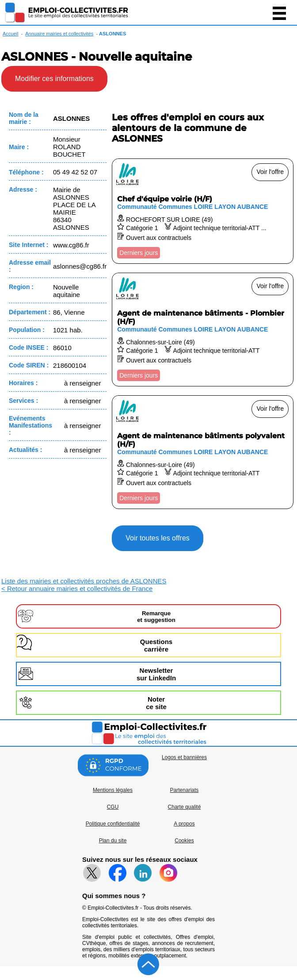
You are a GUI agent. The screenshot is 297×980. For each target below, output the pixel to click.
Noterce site (156, 703)
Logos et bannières (184, 757)
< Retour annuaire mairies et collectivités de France (77, 588)
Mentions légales (113, 790)
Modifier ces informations (54, 79)
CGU (113, 807)
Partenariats (185, 790)
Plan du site (113, 841)
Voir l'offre (270, 172)
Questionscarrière (156, 645)
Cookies (184, 841)
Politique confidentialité (113, 824)
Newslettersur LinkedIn (156, 674)
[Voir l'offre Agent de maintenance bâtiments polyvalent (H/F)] (203, 452)
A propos (184, 824)
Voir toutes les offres (158, 538)
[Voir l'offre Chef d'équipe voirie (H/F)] (203, 211)
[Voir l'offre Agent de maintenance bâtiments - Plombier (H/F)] (203, 330)
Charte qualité (185, 807)
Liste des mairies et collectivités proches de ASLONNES (84, 581)
